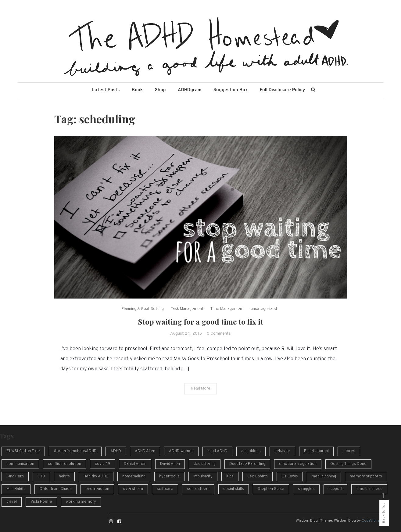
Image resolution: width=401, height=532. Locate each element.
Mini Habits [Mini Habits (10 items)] (16, 489)
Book (137, 90)
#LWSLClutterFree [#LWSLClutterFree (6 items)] (23, 451)
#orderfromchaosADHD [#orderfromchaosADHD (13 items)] (75, 451)
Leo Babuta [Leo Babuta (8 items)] (258, 476)
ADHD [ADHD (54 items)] (116, 451)
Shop (160, 90)
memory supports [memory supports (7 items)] (366, 476)
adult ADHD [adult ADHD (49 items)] (217, 451)
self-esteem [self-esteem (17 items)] (198, 489)
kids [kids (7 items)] (230, 476)
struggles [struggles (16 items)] (306, 489)
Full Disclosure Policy (282, 90)
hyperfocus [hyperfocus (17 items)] (169, 476)
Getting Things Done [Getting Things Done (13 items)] (348, 464)
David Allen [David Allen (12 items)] (170, 464)
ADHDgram (190, 90)
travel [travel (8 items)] (12, 502)
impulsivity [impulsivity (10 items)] (203, 476)
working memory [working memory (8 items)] (81, 502)
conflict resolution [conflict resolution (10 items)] (64, 464)
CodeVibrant (372, 521)
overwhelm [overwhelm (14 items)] (133, 489)
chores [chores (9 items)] (349, 451)
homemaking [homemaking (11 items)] (134, 476)
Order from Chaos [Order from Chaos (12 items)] (55, 489)
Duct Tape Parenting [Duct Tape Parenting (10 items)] (247, 464)
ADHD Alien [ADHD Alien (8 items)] (145, 451)
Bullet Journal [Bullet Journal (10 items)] (316, 451)
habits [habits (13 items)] (64, 476)
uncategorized (264, 309)
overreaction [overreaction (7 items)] (97, 489)
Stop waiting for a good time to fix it (201, 322)
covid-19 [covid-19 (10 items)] (102, 464)
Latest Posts (106, 90)
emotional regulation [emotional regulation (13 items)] (298, 464)
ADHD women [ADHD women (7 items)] (181, 451)
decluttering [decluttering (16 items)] (205, 464)
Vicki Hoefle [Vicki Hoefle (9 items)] (41, 502)
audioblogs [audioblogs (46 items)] (251, 451)
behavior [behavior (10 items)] (282, 451)
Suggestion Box (231, 90)
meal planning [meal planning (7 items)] (324, 476)
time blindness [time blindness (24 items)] (369, 489)
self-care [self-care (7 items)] (165, 489)
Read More (201, 389)
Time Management (227, 309)
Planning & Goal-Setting (143, 309)
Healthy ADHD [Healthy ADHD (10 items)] (96, 476)
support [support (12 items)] (335, 489)
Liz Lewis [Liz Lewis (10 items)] (290, 476)
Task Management (187, 309)
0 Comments (219, 334)
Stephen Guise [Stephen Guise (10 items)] (271, 489)
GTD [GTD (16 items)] (41, 476)
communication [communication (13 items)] (20, 464)
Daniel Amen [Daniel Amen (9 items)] (135, 464)
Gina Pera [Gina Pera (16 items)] (15, 476)
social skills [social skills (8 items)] (234, 489)
